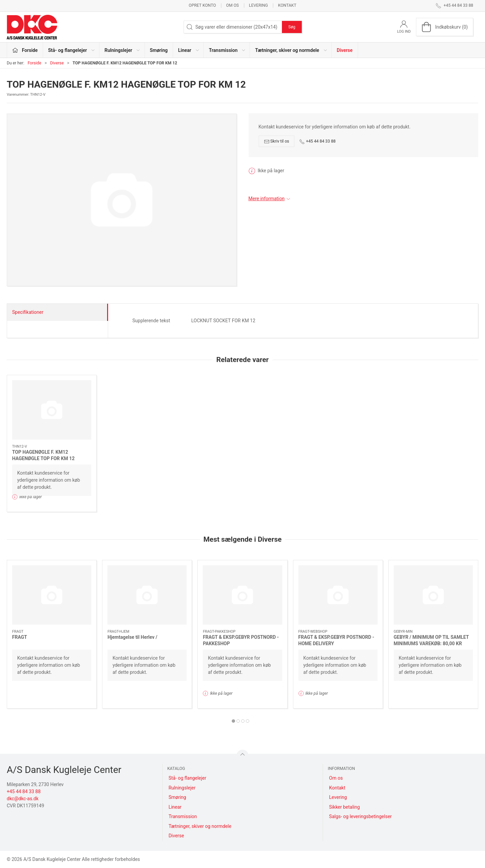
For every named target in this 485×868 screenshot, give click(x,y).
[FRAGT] (52, 595)
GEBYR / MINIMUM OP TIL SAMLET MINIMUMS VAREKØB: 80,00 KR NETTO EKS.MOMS (431, 643)
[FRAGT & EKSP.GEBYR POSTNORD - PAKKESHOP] (242, 595)
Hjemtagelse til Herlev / (132, 637)
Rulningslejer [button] (122, 50)
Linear (175, 807)
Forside (35, 63)
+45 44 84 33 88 (317, 142)
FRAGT (20, 637)
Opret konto (202, 5)
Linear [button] (189, 50)
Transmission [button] (227, 50)
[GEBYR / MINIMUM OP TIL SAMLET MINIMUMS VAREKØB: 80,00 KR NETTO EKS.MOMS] (433, 595)
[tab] (233, 721)
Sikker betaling (344, 807)
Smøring (159, 50)
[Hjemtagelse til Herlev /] (147, 595)
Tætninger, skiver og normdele (200, 826)
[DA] (32, 27)
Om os (232, 5)
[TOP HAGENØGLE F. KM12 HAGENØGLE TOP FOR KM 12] (52, 410)
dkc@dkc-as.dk (23, 799)
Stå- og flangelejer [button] (72, 50)
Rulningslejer (182, 788)
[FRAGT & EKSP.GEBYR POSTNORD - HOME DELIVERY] (338, 595)
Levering (258, 5)
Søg (292, 27)
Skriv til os (277, 142)
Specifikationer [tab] (28, 312)
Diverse (345, 50)
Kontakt (287, 5)
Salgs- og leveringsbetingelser (360, 816)
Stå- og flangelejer (187, 778)
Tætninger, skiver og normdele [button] (291, 50)
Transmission (183, 816)
